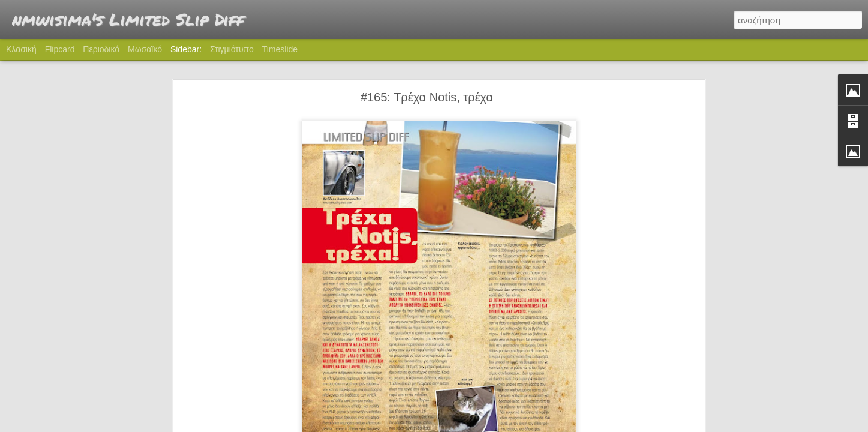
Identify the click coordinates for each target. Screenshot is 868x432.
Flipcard (60, 49)
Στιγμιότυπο (232, 49)
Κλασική (21, 49)
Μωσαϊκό (145, 49)
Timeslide (280, 49)
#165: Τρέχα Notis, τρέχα (427, 85)
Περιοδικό (101, 49)
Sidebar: (186, 49)
